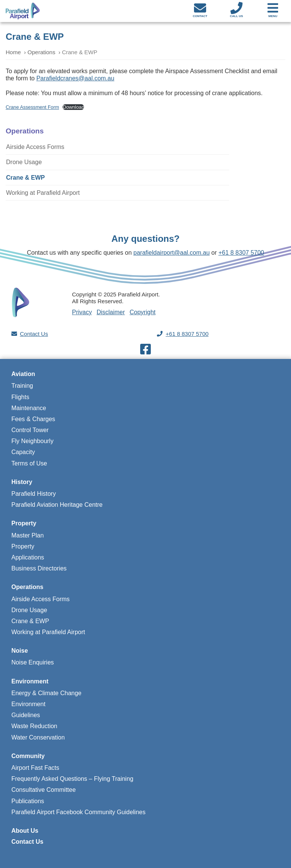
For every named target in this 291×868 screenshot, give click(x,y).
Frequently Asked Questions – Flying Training (72, 779)
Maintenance (29, 408)
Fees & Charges (33, 419)
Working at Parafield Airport (43, 193)
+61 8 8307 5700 (241, 253)
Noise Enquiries (33, 662)
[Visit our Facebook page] (145, 352)
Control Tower (30, 430)
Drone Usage (24, 162)
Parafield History (34, 494)
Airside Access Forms (35, 147)
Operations (41, 52)
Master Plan (27, 535)
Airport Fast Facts (35, 768)
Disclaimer (111, 312)
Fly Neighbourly (32, 441)
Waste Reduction (34, 726)
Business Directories (39, 568)
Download (73, 107)
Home (13, 52)
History (22, 482)
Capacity (23, 452)
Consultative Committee (44, 790)
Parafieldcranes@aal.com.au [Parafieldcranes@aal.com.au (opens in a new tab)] (75, 78)
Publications (28, 801)
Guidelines (26, 715)
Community (28, 756)
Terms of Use (29, 463)
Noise (20, 651)
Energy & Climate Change (46, 693)
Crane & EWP (25, 178)
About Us (25, 831)
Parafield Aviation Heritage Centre (57, 505)
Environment (30, 681)
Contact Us (34, 334)
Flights (20, 397)
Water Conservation (38, 737)
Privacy (82, 312)
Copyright (142, 312)
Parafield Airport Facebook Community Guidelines (78, 812)
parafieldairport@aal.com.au (171, 253)
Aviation (23, 374)
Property (24, 523)
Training (22, 386)
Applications (28, 557)
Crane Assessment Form (32, 107)
